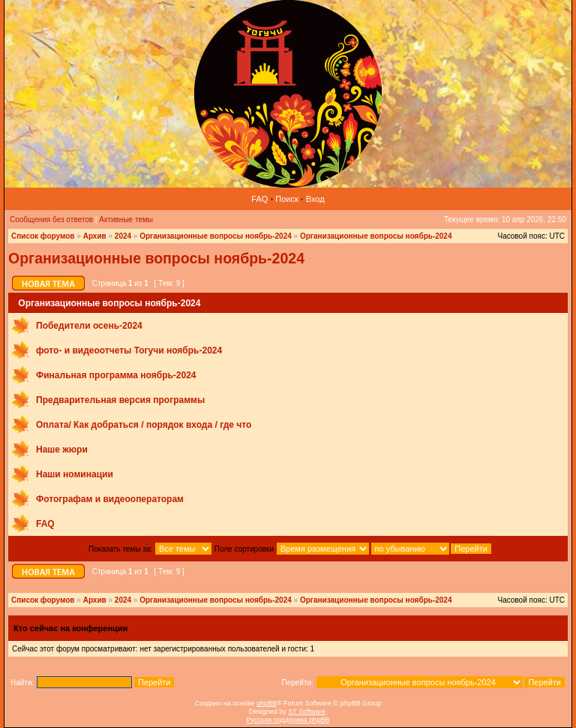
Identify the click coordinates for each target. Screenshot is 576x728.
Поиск (286, 199)
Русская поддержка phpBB (288, 720)
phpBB (267, 703)
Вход (315, 199)
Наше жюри (62, 450)
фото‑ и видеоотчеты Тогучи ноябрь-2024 (129, 350)
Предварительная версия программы (120, 400)
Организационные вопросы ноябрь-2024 (216, 236)
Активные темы (126, 220)
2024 (123, 236)
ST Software (306, 711)
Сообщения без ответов (51, 220)
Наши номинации (75, 474)
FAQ (259, 199)
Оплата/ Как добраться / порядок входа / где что (144, 425)
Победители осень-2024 (89, 326)
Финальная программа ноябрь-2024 (116, 375)
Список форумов (43, 236)
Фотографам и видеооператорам (110, 499)
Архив (95, 236)
